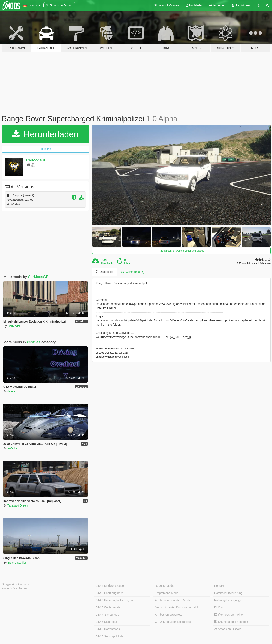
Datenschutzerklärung (228, 593)
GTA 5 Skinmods (106, 622)
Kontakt (219, 586)
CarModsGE (37, 160)
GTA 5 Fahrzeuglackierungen (114, 600)
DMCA (219, 607)
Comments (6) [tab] (133, 272)
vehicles (34, 342)
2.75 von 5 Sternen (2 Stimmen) (254, 263)
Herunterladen (45, 134)
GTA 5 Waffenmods (108, 607)
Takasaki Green (17, 505)
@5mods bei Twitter (229, 615)
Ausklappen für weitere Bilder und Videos (182, 251)
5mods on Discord (228, 629)
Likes (127, 263)
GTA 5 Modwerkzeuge (110, 586)
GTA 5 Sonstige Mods (109, 636)
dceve (11, 391)
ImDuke (12, 448)
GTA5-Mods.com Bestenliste (173, 622)
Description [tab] (105, 272)
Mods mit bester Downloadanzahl (176, 607)
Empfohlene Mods (167, 593)
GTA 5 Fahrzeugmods (109, 593)
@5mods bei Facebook (231, 622)
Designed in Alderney (15, 584)
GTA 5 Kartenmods (108, 629)
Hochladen (194, 5)
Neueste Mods (164, 586)
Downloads (107, 263)
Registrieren (241, 5)
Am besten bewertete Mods (173, 600)
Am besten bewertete (169, 615)
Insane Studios (17, 563)
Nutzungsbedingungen (229, 600)
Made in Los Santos (14, 588)
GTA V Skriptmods (107, 615)
